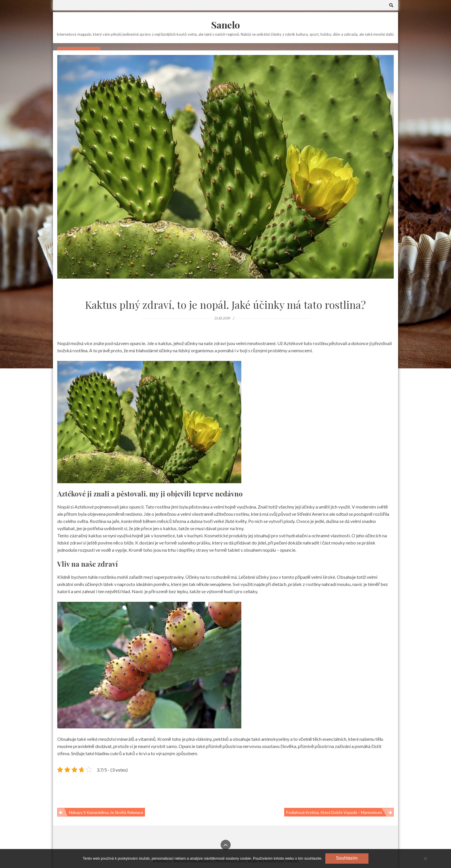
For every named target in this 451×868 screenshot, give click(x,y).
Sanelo (225, 25)
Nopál (63, 507)
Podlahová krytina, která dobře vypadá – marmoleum (334, 812)
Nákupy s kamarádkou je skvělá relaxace (106, 812)
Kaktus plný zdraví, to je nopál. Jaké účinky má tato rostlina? (225, 304)
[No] (425, 859)
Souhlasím (347, 858)
